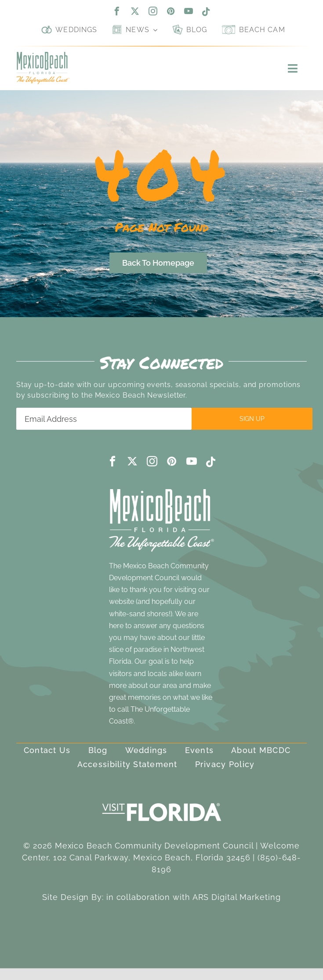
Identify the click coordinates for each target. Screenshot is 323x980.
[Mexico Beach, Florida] (43, 56)
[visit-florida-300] (162, 801)
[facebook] (117, 11)
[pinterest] (171, 11)
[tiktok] (206, 12)
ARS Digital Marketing (237, 897)
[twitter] (135, 11)
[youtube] (189, 11)
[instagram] (153, 11)
